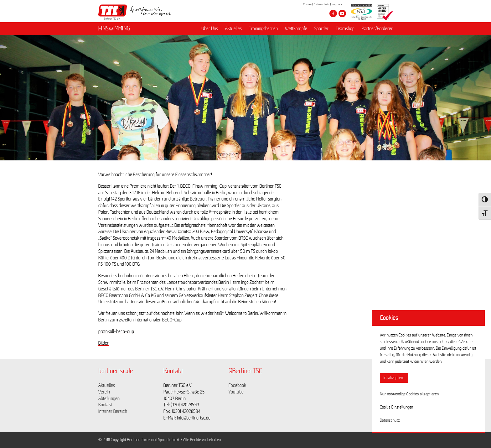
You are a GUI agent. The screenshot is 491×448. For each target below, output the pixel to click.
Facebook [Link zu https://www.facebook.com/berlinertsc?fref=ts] (237, 385)
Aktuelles (233, 29)
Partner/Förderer (377, 29)
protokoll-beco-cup (116, 331)
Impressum (339, 4)
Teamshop (345, 29)
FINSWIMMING (114, 29)
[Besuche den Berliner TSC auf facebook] (333, 13)
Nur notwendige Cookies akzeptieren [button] (409, 394)
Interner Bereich (113, 411)
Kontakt (105, 405)
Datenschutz (322, 4)
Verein (104, 392)
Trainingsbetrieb (263, 29)
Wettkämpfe (296, 29)
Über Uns (210, 29)
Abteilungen (109, 399)
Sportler (321, 29)
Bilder (103, 343)
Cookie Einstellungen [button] (396, 407)
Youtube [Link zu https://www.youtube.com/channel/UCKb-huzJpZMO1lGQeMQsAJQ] (236, 392)
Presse (307, 4)
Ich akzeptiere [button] (394, 378)
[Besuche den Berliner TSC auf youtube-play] (342, 13)
